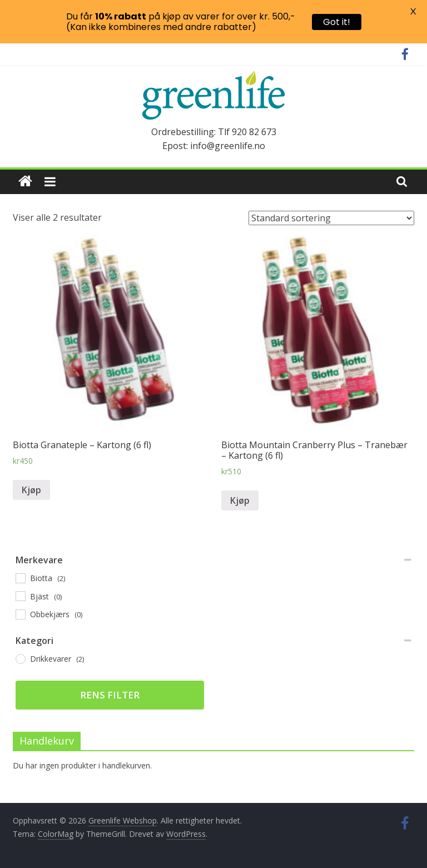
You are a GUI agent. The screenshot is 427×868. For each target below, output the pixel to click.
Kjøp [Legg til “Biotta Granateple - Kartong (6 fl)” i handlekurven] (31, 490)
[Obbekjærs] (20, 614)
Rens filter (110, 695)
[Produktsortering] (331, 218)
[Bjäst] (20, 596)
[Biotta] (20, 578)
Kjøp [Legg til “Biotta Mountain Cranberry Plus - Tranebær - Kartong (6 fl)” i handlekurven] (240, 500)
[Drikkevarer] (20, 658)
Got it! (337, 22)
